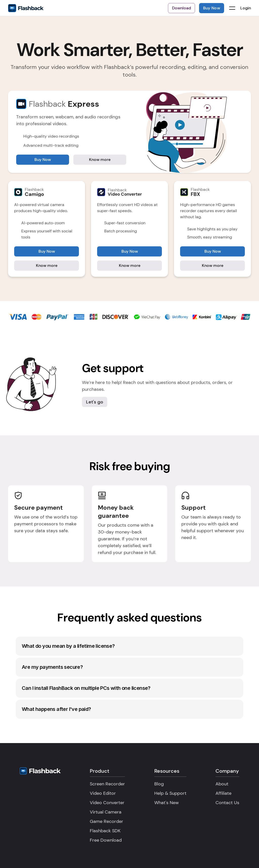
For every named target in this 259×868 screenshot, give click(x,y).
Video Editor (103, 793)
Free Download (106, 840)
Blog (159, 784)
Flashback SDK (105, 831)
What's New (167, 803)
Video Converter (107, 803)
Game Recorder (106, 821)
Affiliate (223, 793)
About (222, 784)
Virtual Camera (106, 812)
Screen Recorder (107, 784)
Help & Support (170, 793)
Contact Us (227, 803)
